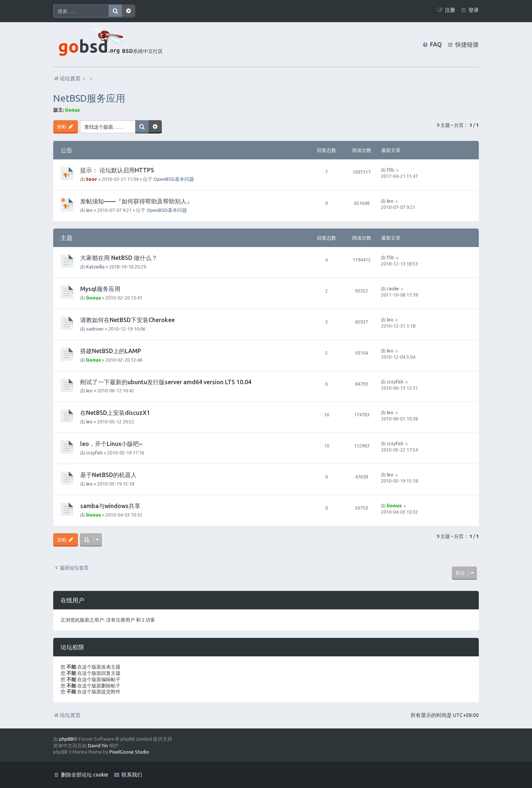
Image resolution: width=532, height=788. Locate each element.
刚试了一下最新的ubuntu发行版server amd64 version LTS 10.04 (166, 382)
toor (92, 179)
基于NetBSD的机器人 (108, 475)
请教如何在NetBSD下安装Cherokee (127, 320)
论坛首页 (67, 715)
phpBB (66, 739)
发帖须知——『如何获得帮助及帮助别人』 (136, 201)
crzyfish (395, 382)
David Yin (98, 745)
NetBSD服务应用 (89, 98)
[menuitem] (470, 10)
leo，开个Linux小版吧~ (111, 444)
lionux (72, 110)
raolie (393, 288)
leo (89, 210)
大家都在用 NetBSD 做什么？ (119, 258)
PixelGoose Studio (129, 752)
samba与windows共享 (110, 506)
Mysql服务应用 (100, 289)
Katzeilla (95, 267)
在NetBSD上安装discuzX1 (115, 413)
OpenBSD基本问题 (174, 179)
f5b (391, 170)
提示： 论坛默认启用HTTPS (117, 170)
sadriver (95, 329)
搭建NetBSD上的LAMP (111, 351)
